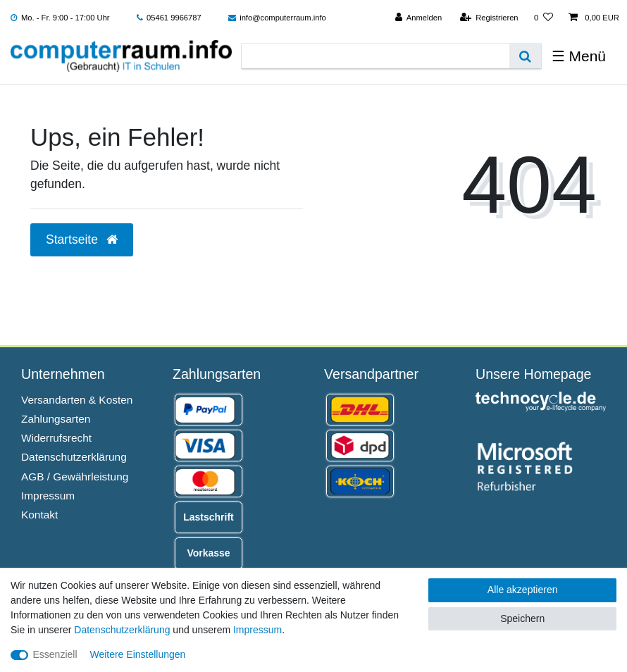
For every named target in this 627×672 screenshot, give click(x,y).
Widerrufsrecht (56, 438)
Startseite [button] (82, 239)
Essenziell (55, 654)
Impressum (48, 496)
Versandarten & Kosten (77, 400)
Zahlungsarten (56, 419)
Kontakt (39, 515)
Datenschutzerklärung (74, 457)
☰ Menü (579, 56)
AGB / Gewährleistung (75, 477)
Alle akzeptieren (523, 590)
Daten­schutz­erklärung (122, 630)
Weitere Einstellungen (137, 654)
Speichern (522, 618)
